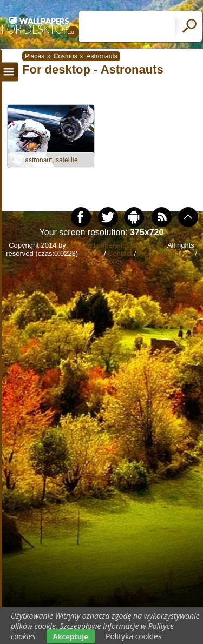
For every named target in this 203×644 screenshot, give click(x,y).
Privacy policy (101, 261)
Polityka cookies (134, 636)
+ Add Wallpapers (166, 253)
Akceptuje (71, 636)
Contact (120, 253)
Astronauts (101, 56)
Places (35, 56)
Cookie (91, 253)
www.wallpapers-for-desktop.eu (117, 245)
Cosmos (66, 56)
